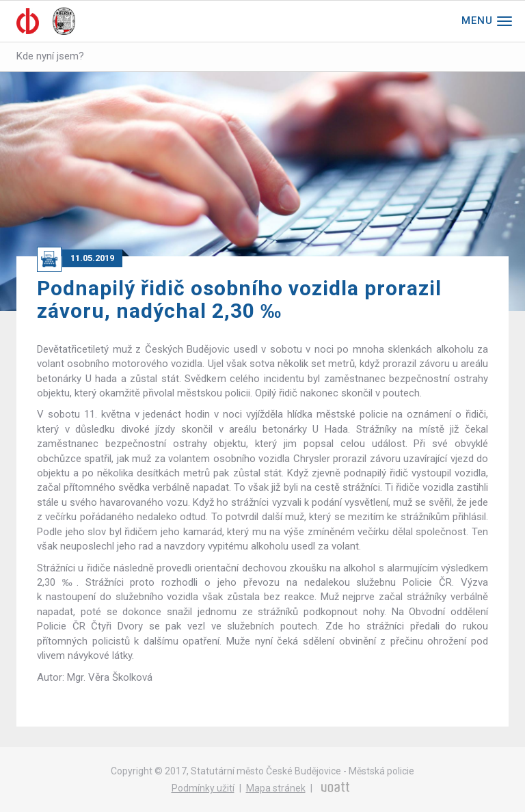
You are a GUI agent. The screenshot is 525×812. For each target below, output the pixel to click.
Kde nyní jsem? (50, 56)
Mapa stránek (276, 788)
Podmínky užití (203, 788)
